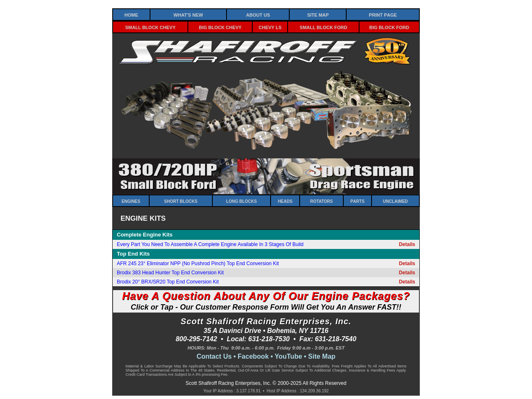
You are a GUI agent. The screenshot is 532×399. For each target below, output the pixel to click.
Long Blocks (241, 201)
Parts (357, 201)
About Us (258, 14)
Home (131, 14)
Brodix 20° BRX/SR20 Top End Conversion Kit (168, 282)
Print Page (383, 14)
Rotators (321, 201)
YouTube (288, 356)
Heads (285, 201)
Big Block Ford (389, 27)
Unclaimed (395, 201)
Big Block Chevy (220, 27)
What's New (188, 14)
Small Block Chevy (150, 27)
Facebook (253, 356)
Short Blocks (181, 201)
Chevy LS (270, 27)
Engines (131, 201)
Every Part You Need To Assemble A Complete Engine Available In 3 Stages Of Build (210, 244)
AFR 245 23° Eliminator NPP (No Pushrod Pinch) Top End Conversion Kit (198, 264)
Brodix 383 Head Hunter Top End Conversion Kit (170, 273)
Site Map (318, 14)
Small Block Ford (323, 27)
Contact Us (214, 356)
